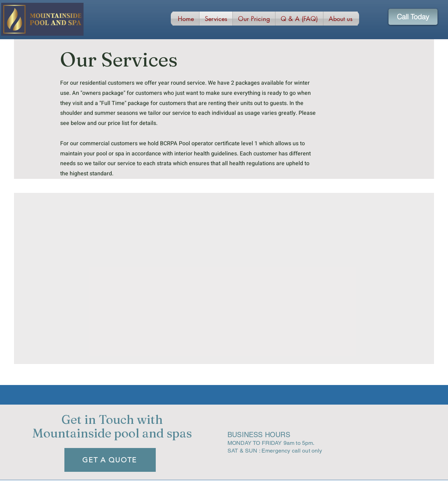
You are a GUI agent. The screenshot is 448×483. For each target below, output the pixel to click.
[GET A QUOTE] (110, 460)
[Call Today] (413, 17)
